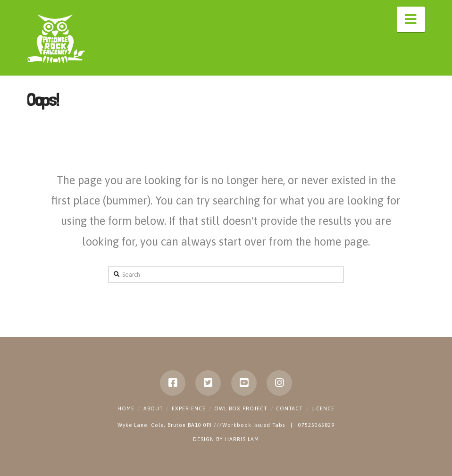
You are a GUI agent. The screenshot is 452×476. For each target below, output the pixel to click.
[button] (411, 19)
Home (126, 408)
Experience (189, 408)
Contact (289, 408)
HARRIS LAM (242, 439)
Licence (323, 408)
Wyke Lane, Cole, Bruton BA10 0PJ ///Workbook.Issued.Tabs (202, 425)
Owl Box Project (241, 408)
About (153, 408)
